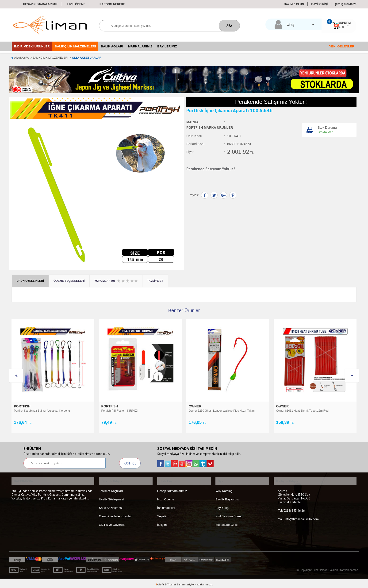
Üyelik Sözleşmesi (111, 497)
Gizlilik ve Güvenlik (112, 522)
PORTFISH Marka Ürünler (210, 128)
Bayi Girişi (222, 505)
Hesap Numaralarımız (40, 4)
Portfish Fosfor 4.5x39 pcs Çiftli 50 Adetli (301, 411)
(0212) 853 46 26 (346, 4)
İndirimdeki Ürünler (32, 46)
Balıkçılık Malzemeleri (75, 46)
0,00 (320, 27)
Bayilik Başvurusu (228, 497)
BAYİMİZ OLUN (294, 4)
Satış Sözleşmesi (111, 505)
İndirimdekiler (166, 505)
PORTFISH (23, 406)
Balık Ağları (112, 46)
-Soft (160, 582)
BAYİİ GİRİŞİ (319, 4)
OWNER (108, 406)
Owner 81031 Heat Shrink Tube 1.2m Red (215, 411)
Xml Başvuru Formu (229, 514)
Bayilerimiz (167, 46)
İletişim (162, 522)
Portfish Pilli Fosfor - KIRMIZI (32, 411)
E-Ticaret (171, 582)
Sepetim (163, 514)
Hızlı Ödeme (76, 4)
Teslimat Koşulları (111, 488)
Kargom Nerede (112, 4)
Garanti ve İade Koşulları (116, 514)
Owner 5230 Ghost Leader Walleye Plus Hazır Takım (134, 411)
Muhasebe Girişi (226, 522)
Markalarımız (140, 46)
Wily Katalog (224, 488)
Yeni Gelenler (342, 46)
